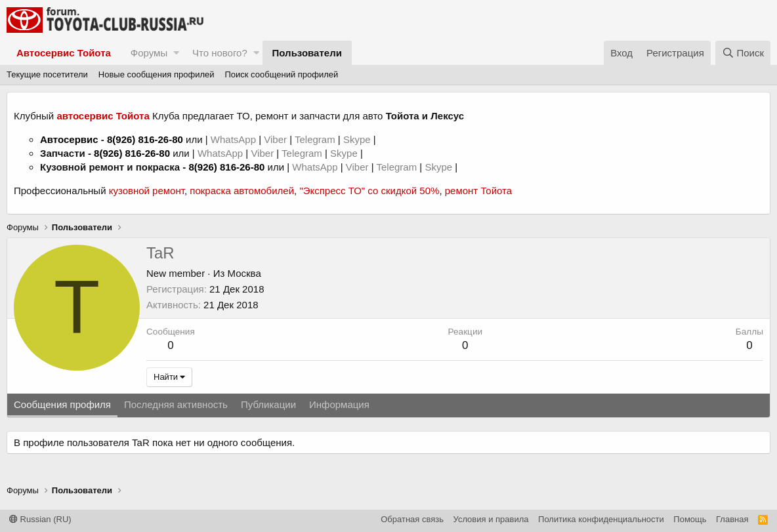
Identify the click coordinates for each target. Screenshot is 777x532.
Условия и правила (491, 519)
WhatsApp (235, 139)
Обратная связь (412, 519)
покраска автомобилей (242, 191)
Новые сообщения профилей (157, 74)
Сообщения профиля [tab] (62, 404)
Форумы (149, 53)
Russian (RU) (40, 519)
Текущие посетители (47, 74)
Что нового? (220, 53)
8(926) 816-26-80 (145, 139)
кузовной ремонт (147, 191)
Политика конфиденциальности (601, 519)
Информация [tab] (339, 404)
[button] (176, 53)
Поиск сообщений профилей (281, 74)
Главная (732, 519)
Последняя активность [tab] (176, 404)
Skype (358, 139)
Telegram (316, 139)
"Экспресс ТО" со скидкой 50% (369, 191)
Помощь (690, 519)
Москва (244, 273)
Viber (275, 139)
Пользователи (307, 53)
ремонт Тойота (478, 191)
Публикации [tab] (268, 404)
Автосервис (69, 139)
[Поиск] (743, 53)
